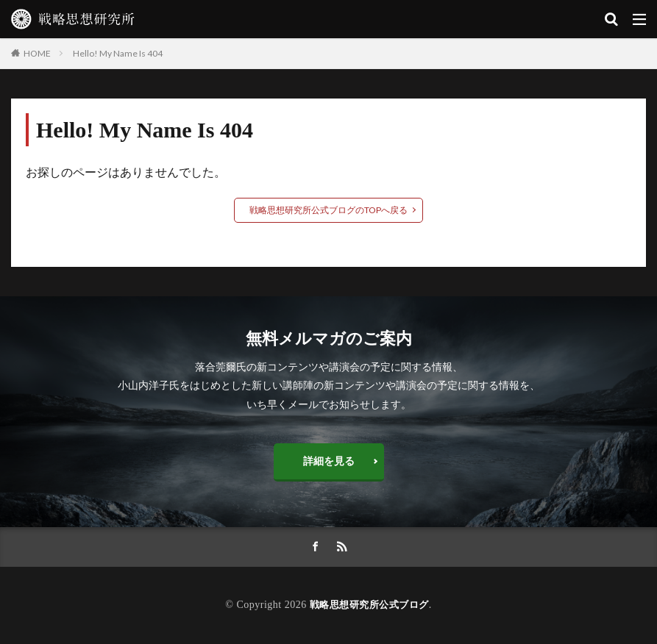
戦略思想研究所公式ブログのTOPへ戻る (328, 210)
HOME (37, 53)
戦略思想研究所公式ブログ (369, 605)
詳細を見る (329, 461)
